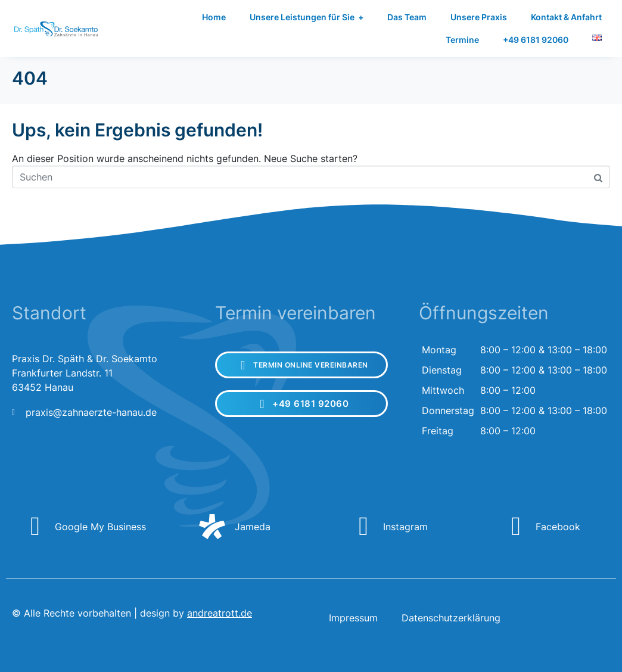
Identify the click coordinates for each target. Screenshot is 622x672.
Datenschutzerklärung (451, 618)
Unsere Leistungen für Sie (307, 17)
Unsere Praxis (479, 17)
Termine (462, 40)
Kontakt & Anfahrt (566, 17)
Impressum (353, 618)
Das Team (407, 17)
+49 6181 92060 (536, 40)
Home (214, 17)
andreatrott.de (220, 613)
